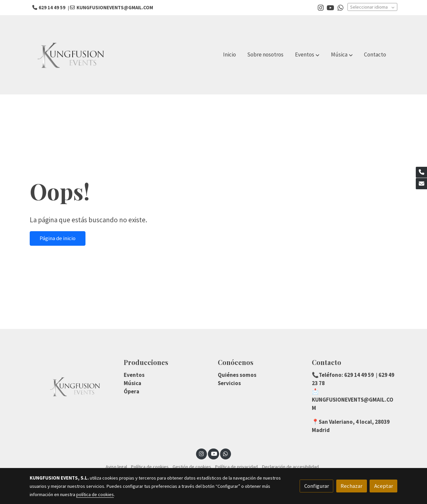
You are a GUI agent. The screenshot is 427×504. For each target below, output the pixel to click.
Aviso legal (116, 467)
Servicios (229, 383)
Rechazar (351, 486)
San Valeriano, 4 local (345, 422)
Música (132, 383)
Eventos (134, 375)
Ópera (131, 391)
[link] (72, 55)
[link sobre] (72, 386)
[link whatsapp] (341, 7)
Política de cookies (150, 467)
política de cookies (95, 494)
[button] (307, 55)
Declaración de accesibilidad (290, 467)
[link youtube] (330, 7)
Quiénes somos (237, 375)
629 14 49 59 (359, 375)
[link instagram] (321, 7)
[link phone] (421, 172)
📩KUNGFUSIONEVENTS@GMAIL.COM (353, 400)
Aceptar (384, 486)
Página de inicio (58, 238)
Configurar (317, 486)
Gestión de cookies (192, 467)
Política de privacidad (236, 467)
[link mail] (421, 184)
